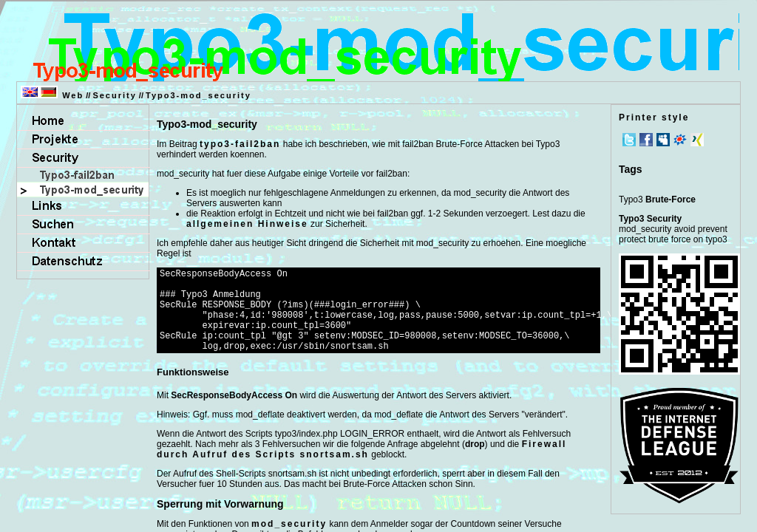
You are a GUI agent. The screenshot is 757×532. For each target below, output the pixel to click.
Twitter (629, 140)
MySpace (663, 140)
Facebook (646, 140)
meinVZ (680, 140)
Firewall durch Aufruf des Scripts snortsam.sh (361, 467)
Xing (697, 140)
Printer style (654, 117)
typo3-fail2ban (240, 144)
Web (73, 95)
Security (114, 95)
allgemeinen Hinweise (247, 224)
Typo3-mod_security (198, 95)
